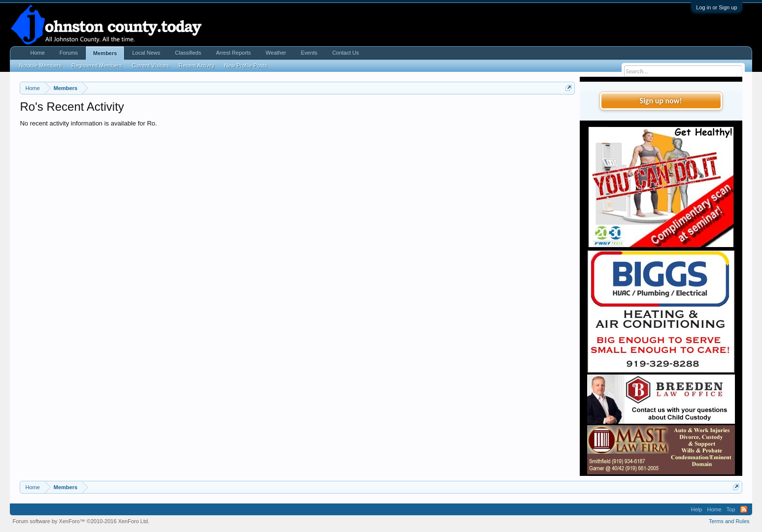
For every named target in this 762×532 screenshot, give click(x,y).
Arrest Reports (233, 53)
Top (731, 509)
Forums (69, 53)
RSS (744, 509)
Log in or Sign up (716, 7)
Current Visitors (150, 65)
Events (309, 53)
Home (37, 53)
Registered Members (97, 65)
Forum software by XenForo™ (81, 521)
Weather (276, 53)
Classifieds (188, 53)
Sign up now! (661, 101)
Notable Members (40, 65)
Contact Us (345, 53)
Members (105, 53)
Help (697, 509)
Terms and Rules (729, 521)
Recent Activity (197, 65)
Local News (146, 53)
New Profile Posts (246, 65)
